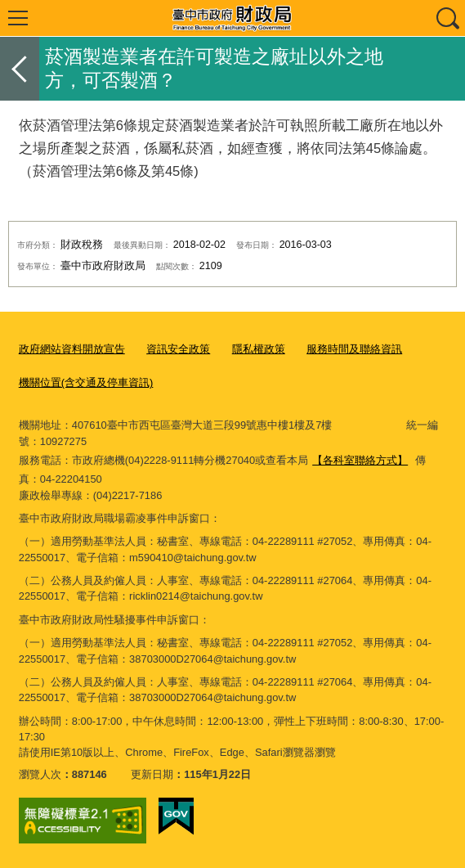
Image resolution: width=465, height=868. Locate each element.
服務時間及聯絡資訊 (354, 349)
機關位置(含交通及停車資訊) (86, 382)
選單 (18, 18)
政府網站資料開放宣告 (72, 349)
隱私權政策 (259, 349)
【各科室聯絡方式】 (360, 460)
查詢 (447, 18)
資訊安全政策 (178, 349)
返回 (20, 69)
